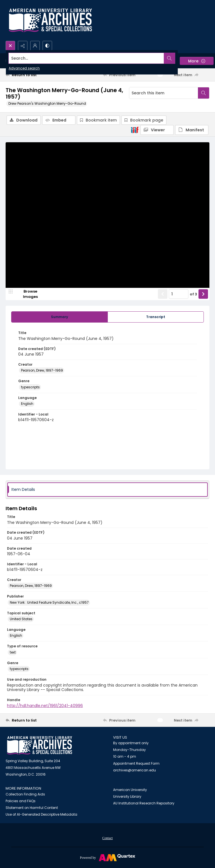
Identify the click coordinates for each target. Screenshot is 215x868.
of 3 (193, 294)
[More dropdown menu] (197, 61)
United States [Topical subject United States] (21, 619)
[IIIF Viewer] (157, 130)
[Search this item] (164, 93)
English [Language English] (27, 404)
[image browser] (27, 294)
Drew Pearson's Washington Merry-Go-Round (47, 103)
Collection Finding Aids (25, 794)
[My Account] (35, 46)
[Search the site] (86, 58)
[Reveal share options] (23, 46)
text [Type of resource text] (13, 652)
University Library (127, 796)
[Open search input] (10, 46)
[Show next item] (203, 294)
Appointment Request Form (136, 763)
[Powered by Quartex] (107, 857)
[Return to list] (32, 75)
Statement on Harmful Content (32, 808)
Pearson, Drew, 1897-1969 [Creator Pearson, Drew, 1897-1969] (42, 370)
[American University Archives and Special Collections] (40, 746)
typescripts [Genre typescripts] (30, 387)
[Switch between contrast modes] (47, 46)
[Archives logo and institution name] (50, 20)
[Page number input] (179, 294)
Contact (107, 838)
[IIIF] (135, 130)
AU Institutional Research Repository (144, 803)
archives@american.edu (135, 770)
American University (130, 790)
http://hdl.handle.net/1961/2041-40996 (45, 706)
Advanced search (24, 68)
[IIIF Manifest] (192, 130)
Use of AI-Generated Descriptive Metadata (41, 814)
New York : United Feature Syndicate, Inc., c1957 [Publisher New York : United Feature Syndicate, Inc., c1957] (49, 602)
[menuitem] (107, 838)
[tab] (59, 317)
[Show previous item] (163, 294)
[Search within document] (204, 93)
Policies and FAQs (21, 801)
